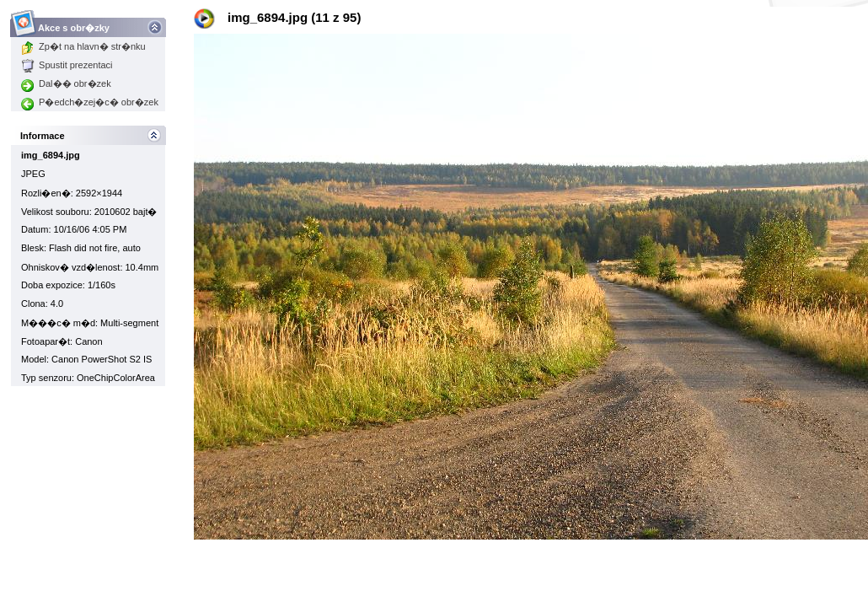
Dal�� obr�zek (66, 83)
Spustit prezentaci (67, 65)
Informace (43, 136)
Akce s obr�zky (74, 23)
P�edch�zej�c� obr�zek (90, 102)
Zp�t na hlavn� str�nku (83, 46)
